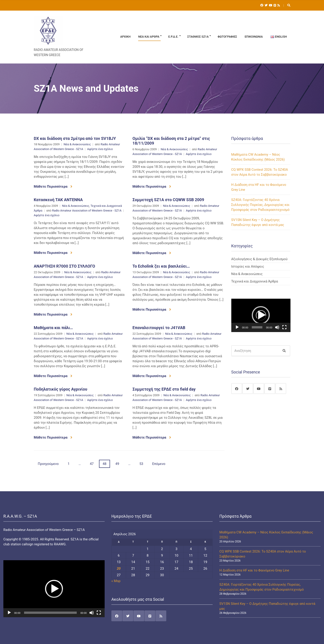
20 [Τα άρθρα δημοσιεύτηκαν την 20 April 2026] (119, 569)
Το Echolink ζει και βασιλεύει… (161, 266)
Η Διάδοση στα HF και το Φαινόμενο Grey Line (254, 570)
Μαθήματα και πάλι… (53, 328)
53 (141, 464)
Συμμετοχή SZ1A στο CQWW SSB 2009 (168, 200)
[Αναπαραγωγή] (237, 327)
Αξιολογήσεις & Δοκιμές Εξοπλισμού (259, 259)
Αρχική (125, 37)
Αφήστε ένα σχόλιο (100, 149)
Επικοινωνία (254, 37)
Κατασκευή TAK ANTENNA (58, 200)
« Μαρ (116, 581)
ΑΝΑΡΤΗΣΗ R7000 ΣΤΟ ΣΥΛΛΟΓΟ (64, 266)
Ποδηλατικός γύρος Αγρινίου (61, 389)
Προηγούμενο (48, 464)
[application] (261, 315)
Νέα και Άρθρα (149, 37)
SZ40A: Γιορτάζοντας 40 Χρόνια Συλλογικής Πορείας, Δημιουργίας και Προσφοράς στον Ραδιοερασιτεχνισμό (260, 205)
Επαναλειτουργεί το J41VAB (159, 328)
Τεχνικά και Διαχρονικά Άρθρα (255, 281)
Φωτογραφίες (227, 37)
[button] (261, 315)
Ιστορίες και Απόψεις (248, 266)
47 (92, 464)
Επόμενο (159, 464)
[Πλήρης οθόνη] (284, 327)
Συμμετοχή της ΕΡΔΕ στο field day (164, 389)
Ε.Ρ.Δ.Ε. (173, 37)
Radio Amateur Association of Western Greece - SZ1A (87, 210)
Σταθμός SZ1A (198, 37)
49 (117, 464)
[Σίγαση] (277, 327)
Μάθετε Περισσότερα (53, 187)
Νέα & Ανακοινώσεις (77, 144)
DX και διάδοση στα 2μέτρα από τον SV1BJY (75, 138)
